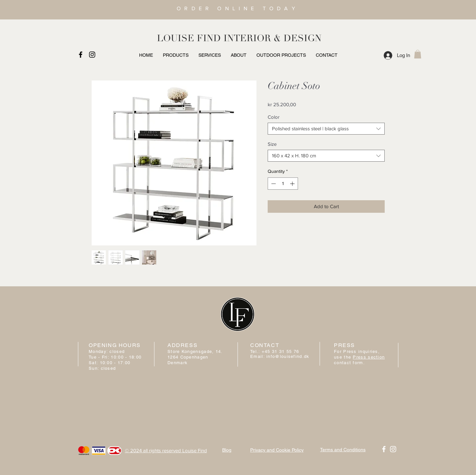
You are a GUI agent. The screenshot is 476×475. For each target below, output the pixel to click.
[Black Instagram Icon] (92, 55)
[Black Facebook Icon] (81, 55)
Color (274, 117)
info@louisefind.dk (288, 356)
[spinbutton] (283, 184)
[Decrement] (273, 184)
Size (272, 144)
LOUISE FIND (189, 38)
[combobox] (326, 129)
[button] (418, 54)
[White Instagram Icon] (393, 449)
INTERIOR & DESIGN (272, 38)
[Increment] (293, 184)
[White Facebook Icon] (384, 449)
